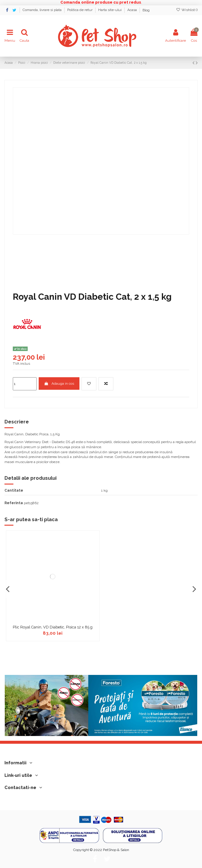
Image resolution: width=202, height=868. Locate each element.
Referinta (14, 503)
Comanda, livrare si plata (43, 10)
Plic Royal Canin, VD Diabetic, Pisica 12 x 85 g (53, 627)
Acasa (133, 10)
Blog (146, 10)
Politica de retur (80, 10)
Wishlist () (187, 10)
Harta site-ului (110, 10)
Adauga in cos (59, 383)
